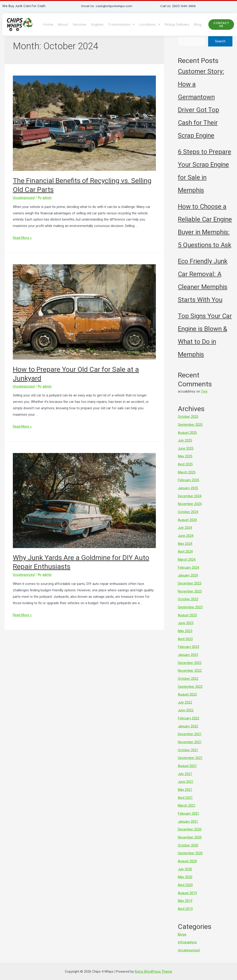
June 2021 (186, 772)
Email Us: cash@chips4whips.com (108, 6)
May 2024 (185, 540)
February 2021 (189, 803)
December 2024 (190, 494)
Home (48, 25)
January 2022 (188, 718)
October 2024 (188, 509)
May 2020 (185, 865)
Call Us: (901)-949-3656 (179, 6)
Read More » (22, 238)
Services (80, 25)
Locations (150, 25)
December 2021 (190, 726)
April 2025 (185, 463)
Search (220, 41)
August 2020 (187, 849)
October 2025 (188, 417)
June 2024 (186, 532)
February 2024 (189, 563)
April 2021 (185, 788)
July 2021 (185, 764)
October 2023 (188, 594)
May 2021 (185, 780)
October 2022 (188, 672)
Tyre (204, 391)
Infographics (187, 929)
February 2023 (189, 641)
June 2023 (186, 618)
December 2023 (190, 579)
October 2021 (188, 741)
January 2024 (188, 571)
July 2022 (185, 695)
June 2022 (186, 703)
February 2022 (189, 710)
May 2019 (185, 888)
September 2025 (190, 424)
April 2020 (185, 873)
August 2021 (187, 757)
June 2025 (186, 448)
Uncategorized (24, 198)
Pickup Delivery (177, 25)
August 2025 (187, 432)
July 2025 (185, 440)
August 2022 (187, 687)
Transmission (121, 25)
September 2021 (190, 749)
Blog (198, 25)
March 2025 (187, 471)
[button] (221, 25)
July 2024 (185, 525)
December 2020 (190, 819)
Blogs (182, 921)
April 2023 (185, 633)
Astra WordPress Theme (153, 958)
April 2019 (185, 896)
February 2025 (189, 478)
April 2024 (185, 548)
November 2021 (190, 734)
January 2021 (188, 811)
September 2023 (190, 602)
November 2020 (190, 826)
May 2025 (185, 455)
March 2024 (187, 556)
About (63, 25)
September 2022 (190, 680)
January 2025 (188, 486)
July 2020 (185, 857)
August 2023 (187, 610)
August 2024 (187, 517)
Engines (97, 25)
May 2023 (185, 625)
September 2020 (190, 842)
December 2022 (190, 656)
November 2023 (190, 587)
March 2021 (187, 795)
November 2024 (190, 502)
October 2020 (188, 834)
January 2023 (188, 649)
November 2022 (190, 664)
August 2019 (187, 880)
